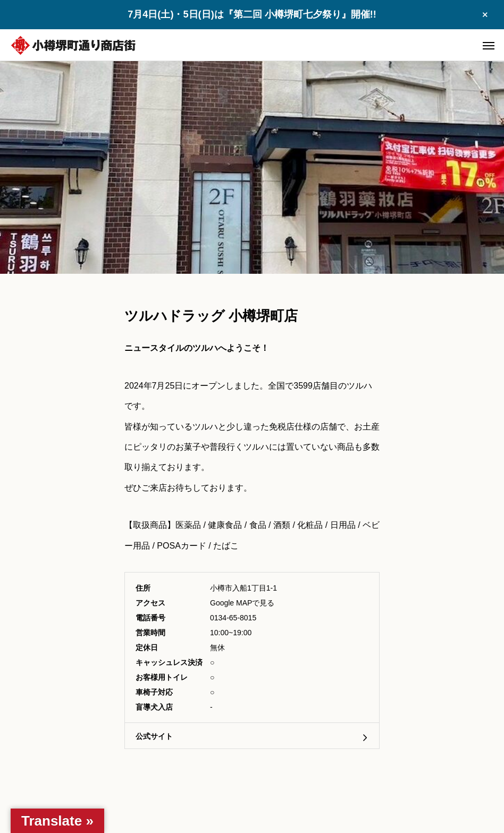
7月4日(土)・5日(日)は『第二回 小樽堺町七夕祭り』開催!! (252, 14)
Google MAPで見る (242, 603)
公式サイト (154, 736)
